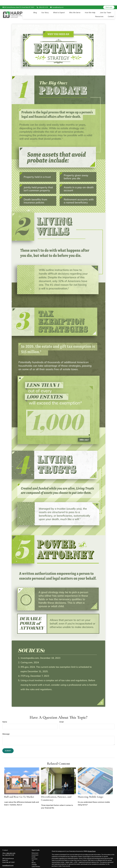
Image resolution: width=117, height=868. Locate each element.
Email (61, 716)
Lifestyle (34, 859)
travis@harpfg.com (57, 2)
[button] (35, 7)
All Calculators (36, 865)
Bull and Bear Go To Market (19, 791)
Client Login (109, 2)
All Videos (35, 863)
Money (34, 857)
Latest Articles (36, 861)
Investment (35, 850)
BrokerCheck (92, 846)
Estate (34, 851)
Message (6, 729)
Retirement (35, 848)
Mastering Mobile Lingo (90, 791)
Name (5, 716)
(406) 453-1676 (42, 2)
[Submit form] (8, 745)
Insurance (35, 853)
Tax (33, 855)
